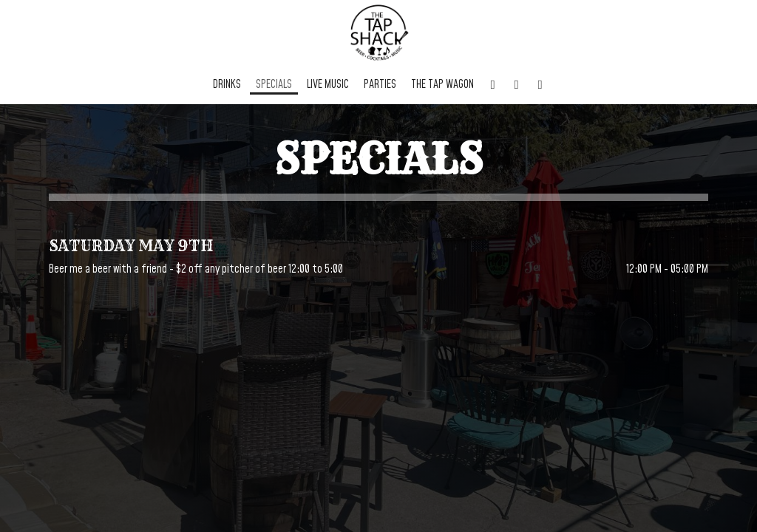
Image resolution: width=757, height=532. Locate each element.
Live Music (328, 85)
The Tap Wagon (442, 85)
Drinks (227, 85)
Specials (274, 85)
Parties (380, 85)
